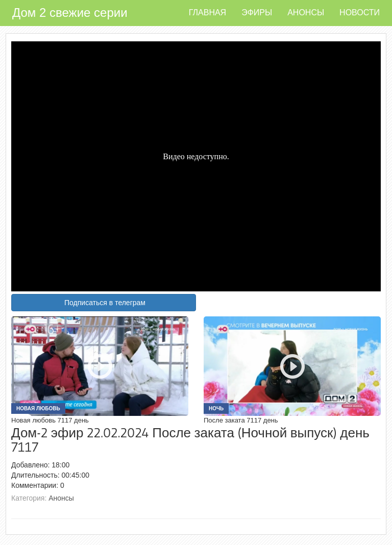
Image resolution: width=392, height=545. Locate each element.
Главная (207, 13)
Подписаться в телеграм (105, 303)
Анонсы (306, 13)
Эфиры (257, 13)
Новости (360, 13)
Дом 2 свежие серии (70, 13)
